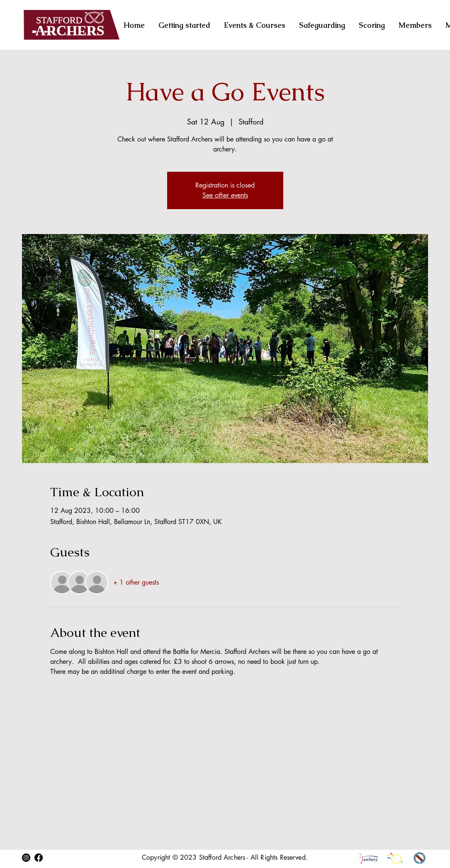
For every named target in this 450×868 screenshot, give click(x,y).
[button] (372, 25)
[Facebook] (39, 858)
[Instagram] (26, 858)
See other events (225, 195)
